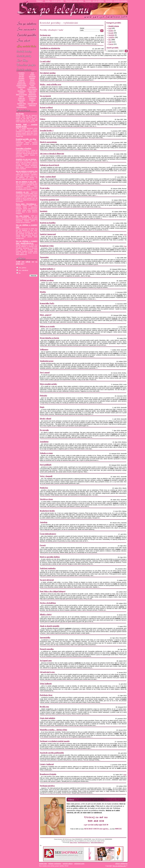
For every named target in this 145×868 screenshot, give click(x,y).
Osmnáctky (21, 100)
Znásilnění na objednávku (50, 48)
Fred (125, 235)
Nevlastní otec (45, 35)
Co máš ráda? (45, 61)
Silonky (22, 102)
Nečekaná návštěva (47, 786)
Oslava (43, 119)
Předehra (32, 100)
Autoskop (44, 522)
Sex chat (27, 41)
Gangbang (32, 87)
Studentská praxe (47, 361)
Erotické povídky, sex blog (26, 139)
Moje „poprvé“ (46, 315)
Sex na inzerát (45, 96)
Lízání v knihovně (47, 764)
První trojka (45, 188)
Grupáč (111, 33)
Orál (110, 42)
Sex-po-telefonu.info (119, 866)
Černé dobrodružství (48, 534)
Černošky (32, 84)
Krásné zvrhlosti (46, 107)
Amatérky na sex (22, 192)
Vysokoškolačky (22, 107)
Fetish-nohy (22, 87)
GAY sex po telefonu (27, 46)
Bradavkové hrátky (47, 511)
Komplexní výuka (47, 246)
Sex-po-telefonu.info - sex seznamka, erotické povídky (54, 9)
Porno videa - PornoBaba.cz (26, 204)
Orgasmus (32, 98)
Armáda (22, 75)
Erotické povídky (27, 35)
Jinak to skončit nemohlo (50, 626)
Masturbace (32, 95)
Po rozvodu (44, 430)
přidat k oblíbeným (121, 864)
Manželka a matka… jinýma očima (53, 730)
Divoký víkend (45, 419)
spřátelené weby (79, 864)
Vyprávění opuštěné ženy (50, 200)
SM (32, 102)
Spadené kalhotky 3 (47, 269)
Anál (32, 73)
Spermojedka (45, 638)
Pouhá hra (44, 488)
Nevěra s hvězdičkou (48, 603)
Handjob (111, 35)
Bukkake (32, 78)
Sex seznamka (27, 29)
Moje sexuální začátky (48, 384)
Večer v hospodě (46, 476)
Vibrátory (40, 1)
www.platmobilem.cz (97, 842)
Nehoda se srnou (46, 453)
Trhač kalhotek (46, 684)
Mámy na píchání (21, 95)
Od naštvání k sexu (47, 672)
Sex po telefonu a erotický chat (27, 171)
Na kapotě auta (46, 661)
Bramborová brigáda (48, 774)
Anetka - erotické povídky (54, 1)
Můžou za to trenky (47, 326)
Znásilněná (44, 442)
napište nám (43, 864)
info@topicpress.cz (84, 842)
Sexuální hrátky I (47, 131)
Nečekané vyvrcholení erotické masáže (55, 741)
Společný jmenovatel (48, 234)
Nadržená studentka (48, 568)
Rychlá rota (44, 707)
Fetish (32, 86)
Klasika (43, 292)
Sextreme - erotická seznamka (116, 1)
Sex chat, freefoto (22, 216)
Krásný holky (32, 91)
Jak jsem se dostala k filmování (52, 154)
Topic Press (73, 842)
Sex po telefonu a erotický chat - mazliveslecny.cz (27, 242)
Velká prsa (32, 105)
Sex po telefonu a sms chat (26, 182)
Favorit (43, 545)
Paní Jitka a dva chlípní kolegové (53, 591)
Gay (21, 89)
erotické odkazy (68, 864)
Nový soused (45, 372)
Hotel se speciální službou (50, 557)
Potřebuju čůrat (46, 695)
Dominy (32, 82)
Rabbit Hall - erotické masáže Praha (27, 126)
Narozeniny (44, 257)
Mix (110, 40)
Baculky (22, 76)
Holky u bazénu (32, 89)
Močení (22, 96)
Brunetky (22, 78)
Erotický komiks (22, 86)
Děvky (32, 80)
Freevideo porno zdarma (75, 1)
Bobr (125, 775)
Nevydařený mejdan (48, 73)
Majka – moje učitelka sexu (51, 84)
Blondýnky (32, 76)
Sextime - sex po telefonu (94, 1)
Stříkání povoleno (47, 280)
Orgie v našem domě (48, 177)
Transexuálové (32, 104)
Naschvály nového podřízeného (52, 753)
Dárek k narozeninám (48, 142)
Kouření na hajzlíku (48, 223)
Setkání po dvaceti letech (49, 165)
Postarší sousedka (47, 649)
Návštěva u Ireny (46, 499)
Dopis (42, 407)
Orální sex (22, 98)
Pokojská (43, 396)
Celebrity (22, 80)
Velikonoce (44, 349)
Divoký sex (21, 82)
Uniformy (22, 105)
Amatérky (21, 73)
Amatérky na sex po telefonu (26, 159)
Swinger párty (21, 104)
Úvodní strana (114, 26)
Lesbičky (21, 93)
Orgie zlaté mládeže (48, 718)
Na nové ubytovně (47, 580)
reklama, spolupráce (55, 864)
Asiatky (32, 75)
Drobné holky (22, 84)
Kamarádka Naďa (47, 303)
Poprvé (111, 44)
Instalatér (44, 211)
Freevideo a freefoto (24, 148)
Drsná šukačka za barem (49, 338)
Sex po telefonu (27, 23)
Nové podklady (46, 465)
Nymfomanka (32, 96)
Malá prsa (32, 93)
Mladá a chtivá (46, 614)
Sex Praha (20, 114)
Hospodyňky (22, 91)
